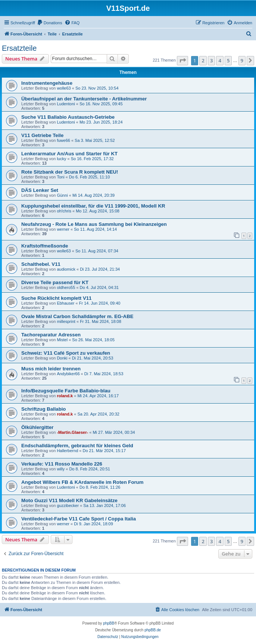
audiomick (66, 269)
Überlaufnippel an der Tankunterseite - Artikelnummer (84, 99)
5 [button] (228, 60)
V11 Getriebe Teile (42, 135)
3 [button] (211, 60)
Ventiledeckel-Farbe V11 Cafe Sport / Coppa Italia (79, 519)
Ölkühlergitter (37, 427)
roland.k (65, 396)
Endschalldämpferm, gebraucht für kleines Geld (77, 446)
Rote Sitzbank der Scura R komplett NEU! (70, 172)
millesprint (66, 321)
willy (61, 469)
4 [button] (220, 60)
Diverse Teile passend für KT (55, 282)
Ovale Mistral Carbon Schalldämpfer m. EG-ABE (77, 316)
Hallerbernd (67, 451)
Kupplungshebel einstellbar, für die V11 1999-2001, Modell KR (93, 206)
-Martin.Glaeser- (72, 432)
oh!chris (64, 211)
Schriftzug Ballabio (43, 409)
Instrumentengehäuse (47, 83)
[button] (182, 60)
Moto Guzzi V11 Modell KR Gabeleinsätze (69, 500)
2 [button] (203, 60)
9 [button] (242, 60)
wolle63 (64, 88)
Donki (62, 358)
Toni (60, 177)
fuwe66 (63, 140)
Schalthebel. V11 (41, 264)
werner (63, 229)
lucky (61, 159)
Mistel (62, 340)
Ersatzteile (19, 48)
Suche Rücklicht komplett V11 (56, 298)
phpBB (109, 623)
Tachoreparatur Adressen (51, 335)
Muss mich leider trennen (51, 369)
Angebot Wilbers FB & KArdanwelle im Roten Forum (82, 482)
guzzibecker (68, 505)
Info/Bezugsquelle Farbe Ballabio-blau (66, 391)
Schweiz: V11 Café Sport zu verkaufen (66, 353)
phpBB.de (153, 630)
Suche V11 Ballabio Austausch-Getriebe (68, 117)
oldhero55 (66, 287)
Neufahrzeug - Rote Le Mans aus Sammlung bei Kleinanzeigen (94, 224)
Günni (62, 195)
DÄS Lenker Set (40, 190)
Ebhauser (65, 303)
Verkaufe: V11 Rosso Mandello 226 (62, 464)
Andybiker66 (68, 374)
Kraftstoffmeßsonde (45, 246)
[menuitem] (50, 23)
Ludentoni (66, 104)
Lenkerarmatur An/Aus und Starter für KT (69, 154)
